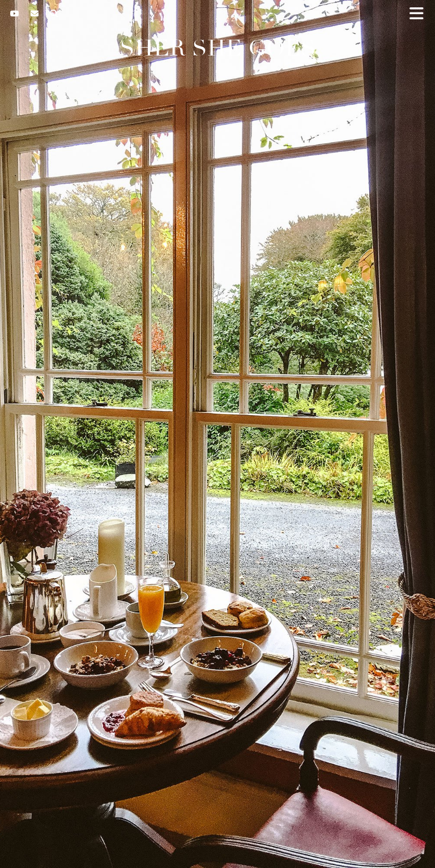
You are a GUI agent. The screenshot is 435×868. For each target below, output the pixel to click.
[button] (420, 14)
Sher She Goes (218, 48)
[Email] (35, 14)
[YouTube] (15, 14)
